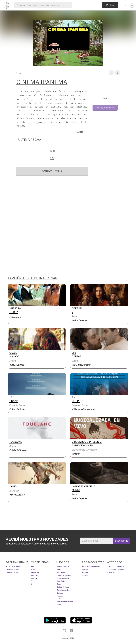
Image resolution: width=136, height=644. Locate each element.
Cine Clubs (61, 581)
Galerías (60, 593)
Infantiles (35, 575)
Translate (80, 132)
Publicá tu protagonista (91, 566)
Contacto (111, 572)
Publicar (110, 5)
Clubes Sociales (63, 587)
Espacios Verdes (63, 590)
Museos (60, 596)
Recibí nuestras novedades (37, 539)
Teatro (34, 581)
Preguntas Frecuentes (116, 566)
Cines (59, 584)
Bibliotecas (61, 572)
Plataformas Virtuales (65, 602)
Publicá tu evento (13, 566)
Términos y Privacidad (116, 569)
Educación (35, 572)
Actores (85, 572)
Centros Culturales (64, 578)
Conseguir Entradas (105, 108)
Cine (33, 569)
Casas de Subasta (64, 575)
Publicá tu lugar (63, 566)
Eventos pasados (13, 572)
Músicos (85, 575)
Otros (33, 584)
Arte (33, 566)
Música (34, 578)
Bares (59, 569)
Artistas (85, 569)
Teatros (59, 599)
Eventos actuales (12, 569)
